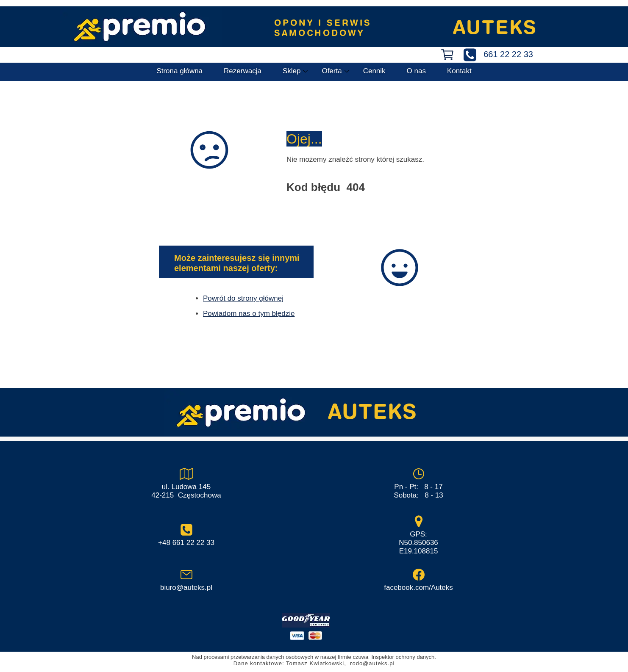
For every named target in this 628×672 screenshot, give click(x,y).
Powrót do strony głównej (243, 298)
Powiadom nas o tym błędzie (249, 314)
